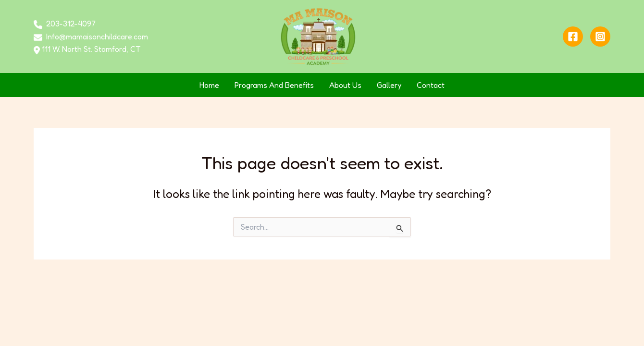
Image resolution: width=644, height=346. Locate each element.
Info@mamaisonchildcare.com (97, 37)
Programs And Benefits (274, 85)
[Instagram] (600, 37)
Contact (431, 85)
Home (209, 85)
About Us (345, 85)
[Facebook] (573, 37)
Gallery (389, 85)
